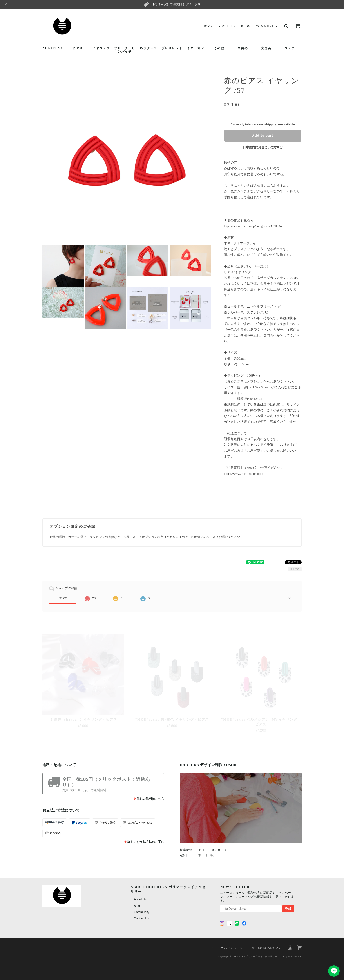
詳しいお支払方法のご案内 (146, 842)
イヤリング (101, 48)
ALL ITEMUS (54, 48)
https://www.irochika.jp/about (244, 474)
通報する (295, 569)
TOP (211, 948)
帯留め (243, 48)
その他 (219, 48)
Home (208, 26)
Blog (246, 26)
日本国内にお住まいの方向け (263, 147)
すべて (63, 598)
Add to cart (263, 136)
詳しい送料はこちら (150, 799)
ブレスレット (172, 48)
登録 (288, 909)
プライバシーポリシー (233, 948)
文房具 (266, 48)
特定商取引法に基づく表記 (267, 948)
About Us (227, 26)
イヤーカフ (196, 48)
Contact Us (141, 918)
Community (267, 26)
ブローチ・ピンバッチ (125, 50)
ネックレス (148, 48)
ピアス (78, 48)
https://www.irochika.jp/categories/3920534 (253, 226)
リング (290, 48)
